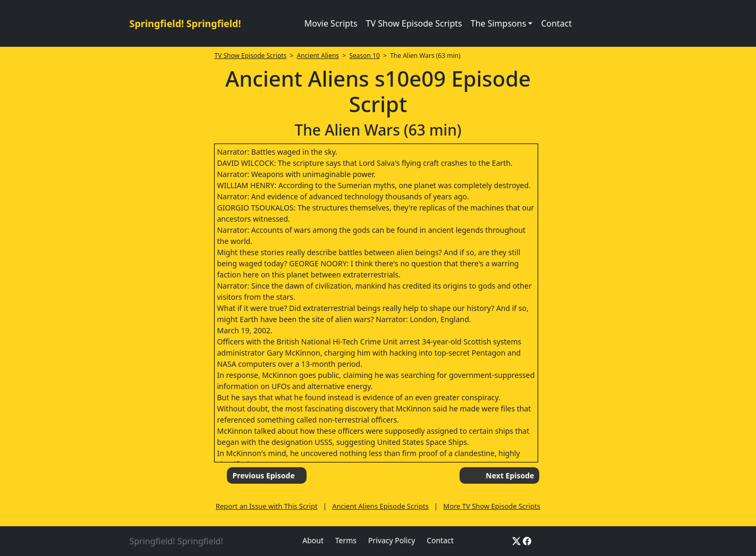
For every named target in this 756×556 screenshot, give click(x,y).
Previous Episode (263, 475)
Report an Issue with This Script (267, 506)
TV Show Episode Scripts (414, 23)
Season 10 (364, 56)
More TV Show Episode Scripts (492, 506)
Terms (346, 540)
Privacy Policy (392, 540)
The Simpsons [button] (499, 23)
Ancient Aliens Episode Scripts (380, 506)
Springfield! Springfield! (185, 23)
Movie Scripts (331, 23)
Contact (556, 23)
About (313, 540)
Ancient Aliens (318, 56)
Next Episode (510, 475)
